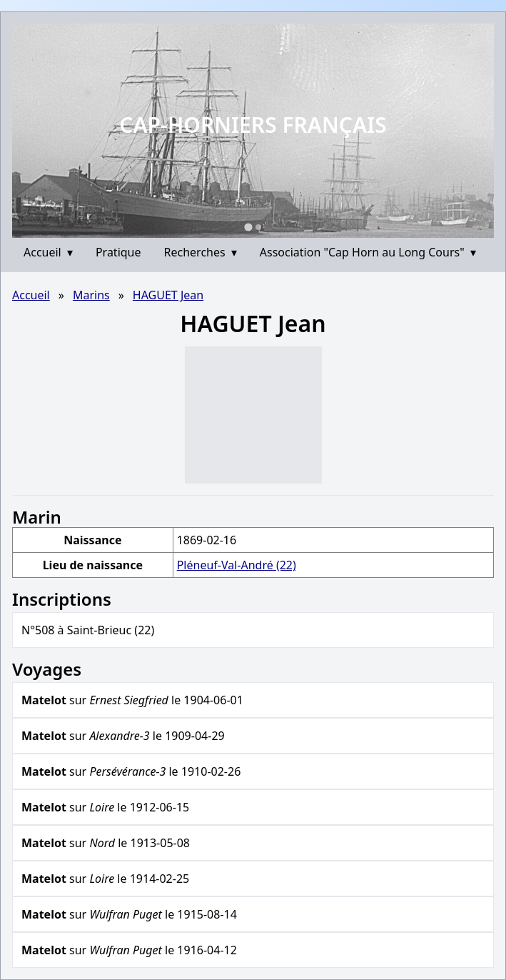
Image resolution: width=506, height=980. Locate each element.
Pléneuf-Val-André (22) (237, 565)
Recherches (201, 252)
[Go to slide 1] (248, 227)
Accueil (48, 252)
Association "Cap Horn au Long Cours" (368, 252)
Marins (91, 295)
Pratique (118, 252)
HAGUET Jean (168, 295)
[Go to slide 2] (258, 227)
